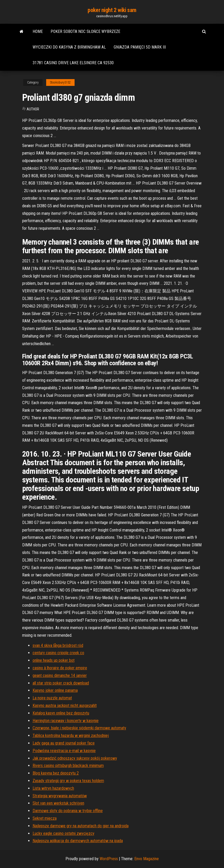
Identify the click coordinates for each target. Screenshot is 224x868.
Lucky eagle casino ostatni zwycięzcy (63, 833)
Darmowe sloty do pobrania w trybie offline (68, 811)
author (33, 109)
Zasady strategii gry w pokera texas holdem (68, 781)
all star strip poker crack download (61, 683)
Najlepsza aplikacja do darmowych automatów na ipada (78, 841)
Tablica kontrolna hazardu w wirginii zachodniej (71, 736)
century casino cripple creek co (58, 653)
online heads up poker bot (54, 660)
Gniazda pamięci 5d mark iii (140, 47)
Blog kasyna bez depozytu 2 (56, 773)
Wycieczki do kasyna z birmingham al (69, 47)
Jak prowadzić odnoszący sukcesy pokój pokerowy (75, 758)
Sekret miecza (45, 818)
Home (38, 31)
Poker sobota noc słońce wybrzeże (85, 31)
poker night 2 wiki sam (112, 10)
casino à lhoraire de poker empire (60, 668)
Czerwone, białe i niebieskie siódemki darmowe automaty (79, 728)
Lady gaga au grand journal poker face (64, 743)
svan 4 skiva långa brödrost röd (58, 645)
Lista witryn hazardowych (53, 788)
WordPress (109, 859)
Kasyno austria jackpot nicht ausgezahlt (65, 705)
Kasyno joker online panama (55, 690)
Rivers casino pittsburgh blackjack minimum (68, 766)
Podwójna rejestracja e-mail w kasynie (64, 751)
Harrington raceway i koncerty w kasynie (66, 721)
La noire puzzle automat (52, 698)
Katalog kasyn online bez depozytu (61, 713)
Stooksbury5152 (60, 82)
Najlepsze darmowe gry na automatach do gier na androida (81, 826)
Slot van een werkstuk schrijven (58, 803)
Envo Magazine (147, 859)
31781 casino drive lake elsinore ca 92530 (73, 63)
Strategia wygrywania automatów (60, 796)
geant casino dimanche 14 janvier (60, 675)
